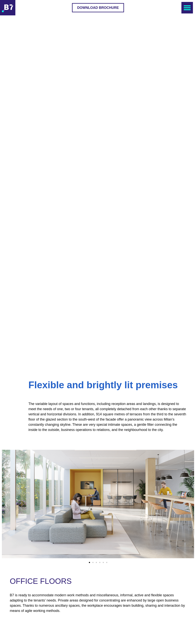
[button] (98, 8)
